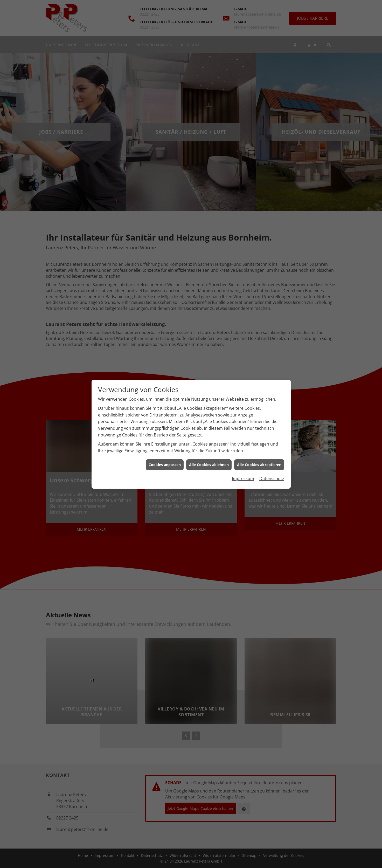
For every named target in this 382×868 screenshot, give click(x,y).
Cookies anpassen (165, 465)
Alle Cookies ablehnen (209, 465)
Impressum (243, 479)
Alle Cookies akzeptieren (259, 465)
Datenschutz (272, 479)
